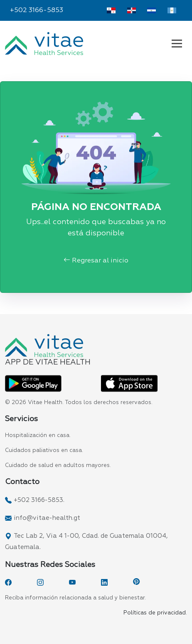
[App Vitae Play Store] (33, 384)
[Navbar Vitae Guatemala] (177, 43)
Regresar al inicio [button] (96, 261)
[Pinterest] (136, 582)
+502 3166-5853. (39, 500)
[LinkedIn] (104, 582)
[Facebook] (8, 582)
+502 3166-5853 (37, 10)
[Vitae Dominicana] (132, 10)
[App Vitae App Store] (129, 384)
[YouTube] (72, 582)
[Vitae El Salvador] (151, 10)
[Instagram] (40, 582)
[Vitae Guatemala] (172, 10)
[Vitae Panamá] (111, 10)
